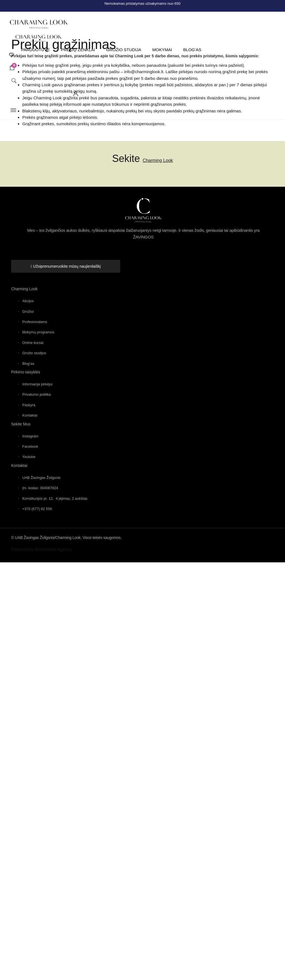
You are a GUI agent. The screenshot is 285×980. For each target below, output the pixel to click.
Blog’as (191, 50)
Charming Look (158, 160)
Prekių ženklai (77, 50)
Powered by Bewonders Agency (41, 549)
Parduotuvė (34, 50)
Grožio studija (123, 50)
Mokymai (161, 50)
